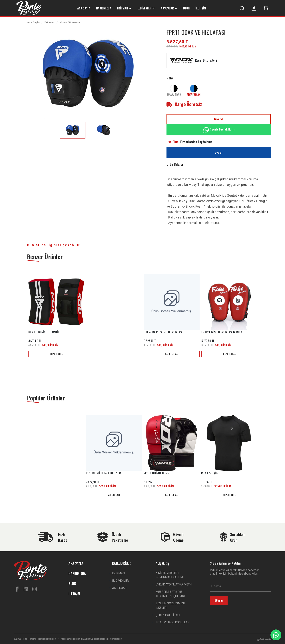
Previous (22, 315)
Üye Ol (219, 153)
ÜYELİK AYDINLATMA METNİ (174, 584)
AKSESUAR (167, 8)
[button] (266, 8)
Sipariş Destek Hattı (219, 130)
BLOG (186, 8)
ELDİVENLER (144, 8)
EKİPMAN (123, 8)
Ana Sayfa (33, 22)
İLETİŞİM (201, 8)
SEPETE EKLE (56, 354)
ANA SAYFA (84, 8)
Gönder (219, 600)
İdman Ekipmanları (70, 22)
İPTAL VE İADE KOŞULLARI (173, 622)
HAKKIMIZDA (104, 8)
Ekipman (50, 22)
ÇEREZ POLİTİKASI (168, 615)
